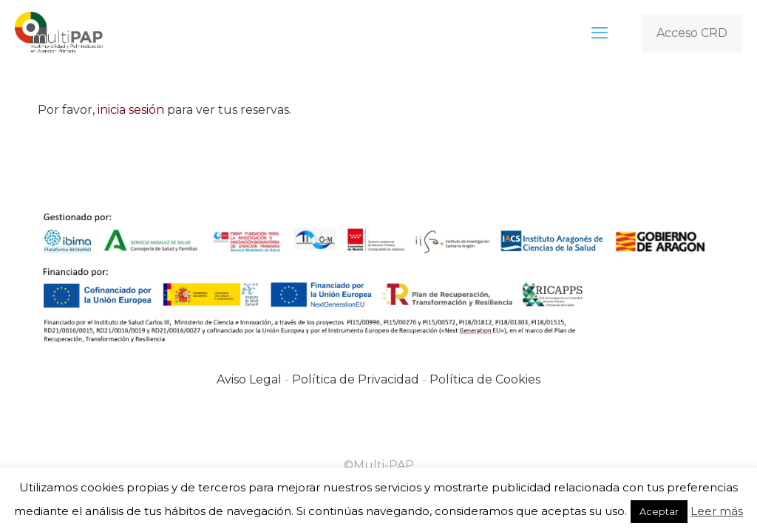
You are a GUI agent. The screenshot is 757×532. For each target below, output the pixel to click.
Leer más (717, 511)
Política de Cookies (485, 379)
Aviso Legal (249, 379)
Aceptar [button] (659, 511)
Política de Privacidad (356, 379)
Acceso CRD (692, 33)
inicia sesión (131, 110)
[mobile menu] (600, 33)
